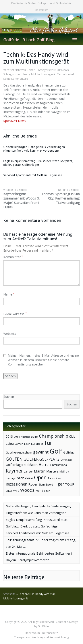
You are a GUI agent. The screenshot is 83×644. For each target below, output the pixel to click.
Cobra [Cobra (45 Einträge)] (10, 444)
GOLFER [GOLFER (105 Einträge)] (31, 459)
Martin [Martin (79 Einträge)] (40, 471)
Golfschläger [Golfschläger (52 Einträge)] (15, 465)
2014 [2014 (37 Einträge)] (17, 437)
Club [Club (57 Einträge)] (72, 436)
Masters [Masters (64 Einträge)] (52, 471)
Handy (26, 74)
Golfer (31, 70)
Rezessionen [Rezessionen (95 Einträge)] (17, 484)
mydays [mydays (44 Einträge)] (11, 478)
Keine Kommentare (16, 79)
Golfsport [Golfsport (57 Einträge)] (31, 465)
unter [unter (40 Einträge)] (9, 491)
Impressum (33, 633)
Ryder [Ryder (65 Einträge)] (33, 484)
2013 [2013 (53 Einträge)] (9, 436)
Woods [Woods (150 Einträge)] (27, 490)
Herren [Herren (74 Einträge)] (45, 465)
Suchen (9, 397)
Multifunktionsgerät (43, 74)
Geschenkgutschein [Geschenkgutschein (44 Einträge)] (19, 453)
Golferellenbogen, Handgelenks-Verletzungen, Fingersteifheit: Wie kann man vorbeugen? (34, 149)
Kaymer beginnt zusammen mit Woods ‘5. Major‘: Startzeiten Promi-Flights (22, 199)
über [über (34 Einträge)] (47, 491)
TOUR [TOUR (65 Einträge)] (70, 484)
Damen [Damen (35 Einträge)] (19, 444)
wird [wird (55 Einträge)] (16, 491)
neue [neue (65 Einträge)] (29, 478)
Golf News (62, 70)
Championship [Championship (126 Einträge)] (54, 436)
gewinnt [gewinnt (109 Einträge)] (41, 452)
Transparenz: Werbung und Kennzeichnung (41, 637)
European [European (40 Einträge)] (37, 444)
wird (71, 74)
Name (9, 294)
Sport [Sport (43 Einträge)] (49, 485)
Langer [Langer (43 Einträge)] (28, 472)
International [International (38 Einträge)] (60, 465)
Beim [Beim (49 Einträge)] (35, 437)
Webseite (10, 334)
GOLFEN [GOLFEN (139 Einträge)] (14, 459)
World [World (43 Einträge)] (39, 491)
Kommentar (13, 257)
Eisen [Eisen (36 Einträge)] (27, 444)
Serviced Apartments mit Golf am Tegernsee (33, 175)
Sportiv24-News (15, 121)
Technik (62, 74)
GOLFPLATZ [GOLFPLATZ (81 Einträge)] (49, 459)
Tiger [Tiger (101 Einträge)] (59, 484)
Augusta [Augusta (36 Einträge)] (25, 437)
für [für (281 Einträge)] (48, 443)
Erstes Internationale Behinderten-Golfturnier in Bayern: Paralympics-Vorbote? (40, 557)
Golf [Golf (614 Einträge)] (56, 451)
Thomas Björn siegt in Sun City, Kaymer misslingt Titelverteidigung (61, 197)
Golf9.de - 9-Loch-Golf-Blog (29, 40)
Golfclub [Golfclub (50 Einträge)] (69, 452)
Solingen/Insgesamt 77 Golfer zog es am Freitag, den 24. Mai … (41, 543)
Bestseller (41, 10)
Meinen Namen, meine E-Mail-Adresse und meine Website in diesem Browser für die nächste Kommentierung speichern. (41, 360)
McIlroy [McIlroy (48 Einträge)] (64, 471)
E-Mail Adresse (15, 314)
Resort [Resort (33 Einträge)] (60, 478)
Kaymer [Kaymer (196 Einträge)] (14, 471)
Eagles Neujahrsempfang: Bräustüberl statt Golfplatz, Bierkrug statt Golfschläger (38, 163)
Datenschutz (50, 633)
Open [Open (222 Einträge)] (40, 477)
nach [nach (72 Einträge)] (20, 478)
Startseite (10, 594)
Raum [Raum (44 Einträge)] (51, 478)
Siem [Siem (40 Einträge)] (42, 485)
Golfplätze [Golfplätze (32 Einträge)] (67, 460)
